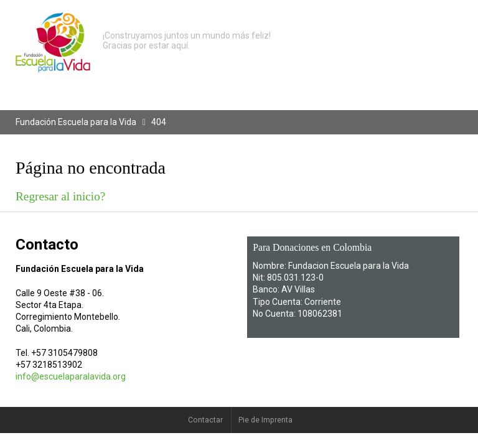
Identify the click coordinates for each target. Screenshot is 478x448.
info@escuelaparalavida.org (71, 376)
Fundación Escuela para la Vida (76, 122)
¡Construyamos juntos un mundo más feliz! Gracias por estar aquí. (187, 40)
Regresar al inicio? (60, 196)
